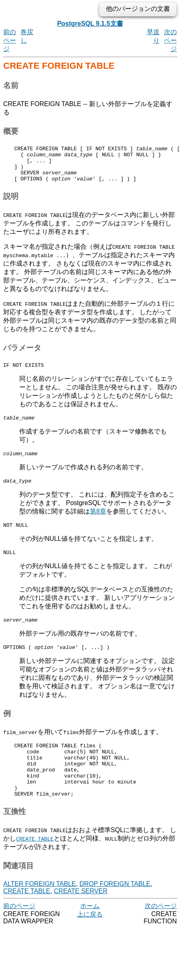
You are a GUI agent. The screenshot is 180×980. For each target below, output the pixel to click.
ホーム (90, 934)
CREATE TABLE (27, 919)
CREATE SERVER (81, 919)
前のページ (10, 40)
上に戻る (90, 942)
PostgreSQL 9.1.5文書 (90, 24)
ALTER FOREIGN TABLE (39, 911)
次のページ (170, 40)
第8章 (98, 523)
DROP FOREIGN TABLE (115, 911)
